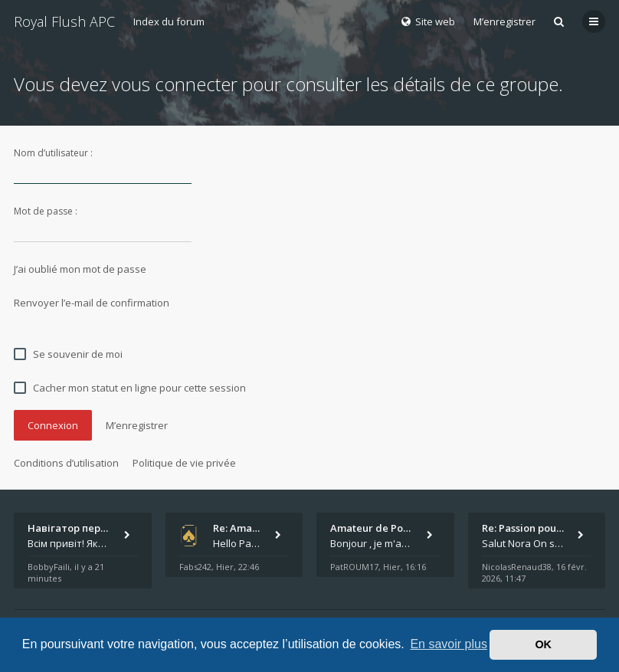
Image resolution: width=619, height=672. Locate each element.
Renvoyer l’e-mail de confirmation (92, 303)
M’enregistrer (504, 21)
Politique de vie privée (184, 463)
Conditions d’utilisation (66, 463)
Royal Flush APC (64, 21)
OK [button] (543, 644)
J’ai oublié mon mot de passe (80, 269)
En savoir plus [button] (449, 644)
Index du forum (169, 21)
